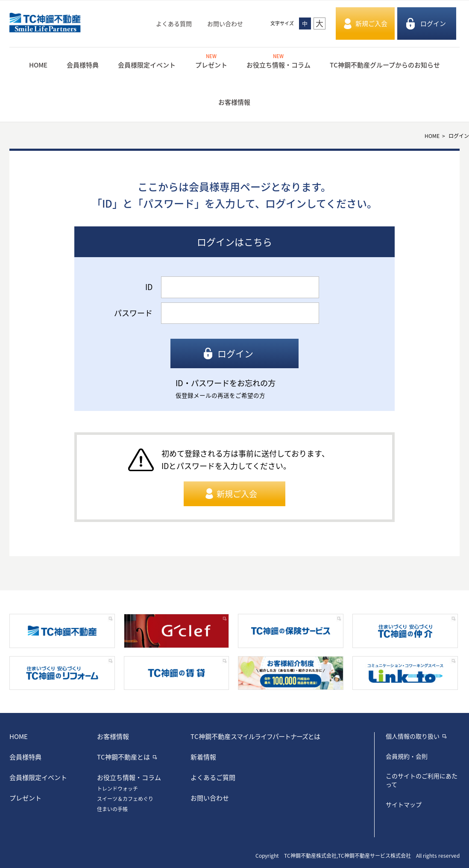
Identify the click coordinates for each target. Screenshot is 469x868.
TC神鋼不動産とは (123, 757)
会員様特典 (83, 65)
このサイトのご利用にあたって (422, 780)
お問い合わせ (225, 23)
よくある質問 (174, 23)
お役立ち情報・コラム (278, 61)
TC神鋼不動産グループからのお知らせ (385, 65)
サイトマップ (404, 804)
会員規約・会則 (407, 756)
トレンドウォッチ (117, 789)
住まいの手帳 (112, 809)
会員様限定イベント (147, 65)
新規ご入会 (371, 23)
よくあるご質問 (213, 777)
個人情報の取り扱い (413, 736)
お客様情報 (234, 102)
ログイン (433, 23)
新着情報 (203, 757)
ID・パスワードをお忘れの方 (226, 383)
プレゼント (211, 61)
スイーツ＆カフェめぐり (125, 799)
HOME (38, 65)
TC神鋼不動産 (255, 736)
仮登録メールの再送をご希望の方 (220, 395)
